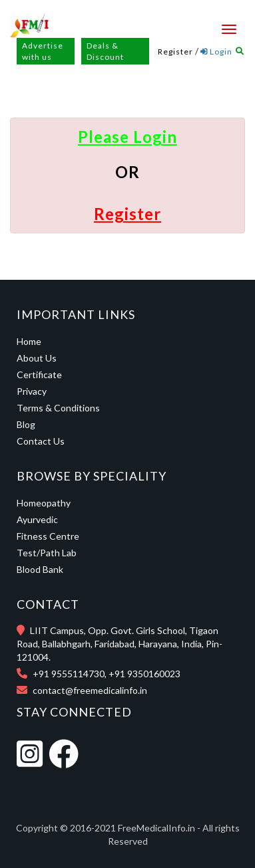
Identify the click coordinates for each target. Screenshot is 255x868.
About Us (37, 358)
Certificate (39, 375)
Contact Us (41, 441)
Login (216, 52)
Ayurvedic (37, 519)
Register (175, 52)
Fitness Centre (48, 536)
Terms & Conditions (58, 408)
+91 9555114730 (69, 674)
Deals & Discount (105, 51)
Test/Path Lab (47, 553)
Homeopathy (44, 503)
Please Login (127, 137)
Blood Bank (40, 569)
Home (29, 341)
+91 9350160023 (144, 674)
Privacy (32, 391)
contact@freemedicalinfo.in (90, 690)
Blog (26, 424)
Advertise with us (43, 51)
